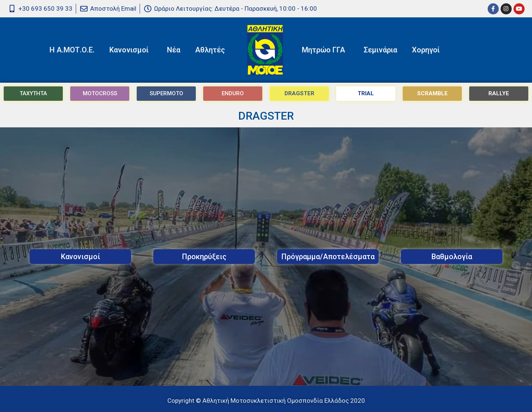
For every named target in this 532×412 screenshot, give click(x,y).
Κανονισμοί (131, 50)
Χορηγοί (426, 50)
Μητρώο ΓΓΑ (325, 50)
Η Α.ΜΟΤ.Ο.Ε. (72, 50)
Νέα (174, 50)
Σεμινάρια (380, 50)
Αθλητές (212, 50)
